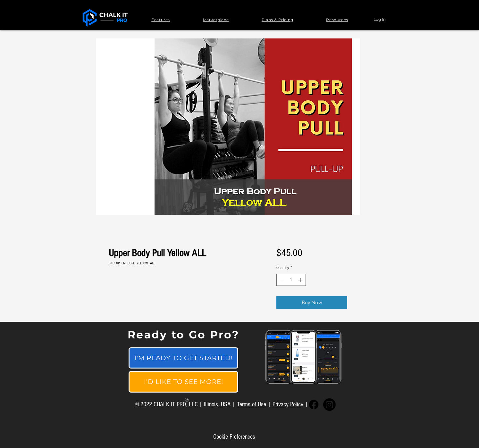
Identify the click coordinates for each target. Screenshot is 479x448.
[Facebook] (314, 405)
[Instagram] (329, 405)
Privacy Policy (288, 404)
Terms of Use (252, 404)
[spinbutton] (291, 280)
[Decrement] (281, 280)
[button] (161, 20)
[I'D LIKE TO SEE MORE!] (183, 382)
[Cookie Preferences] (234, 437)
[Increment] (301, 280)
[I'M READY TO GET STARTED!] (183, 358)
